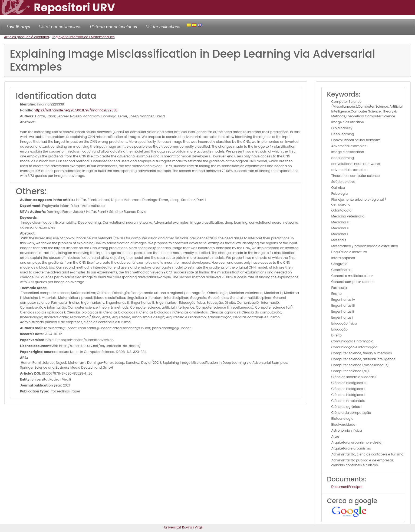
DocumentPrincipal (347, 487)
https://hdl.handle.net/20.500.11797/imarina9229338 (75, 110)
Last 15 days (18, 27)
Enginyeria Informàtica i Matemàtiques (83, 37)
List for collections (163, 27)
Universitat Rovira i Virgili (184, 527)
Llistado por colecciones (114, 27)
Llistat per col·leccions (60, 27)
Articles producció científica (27, 37)
